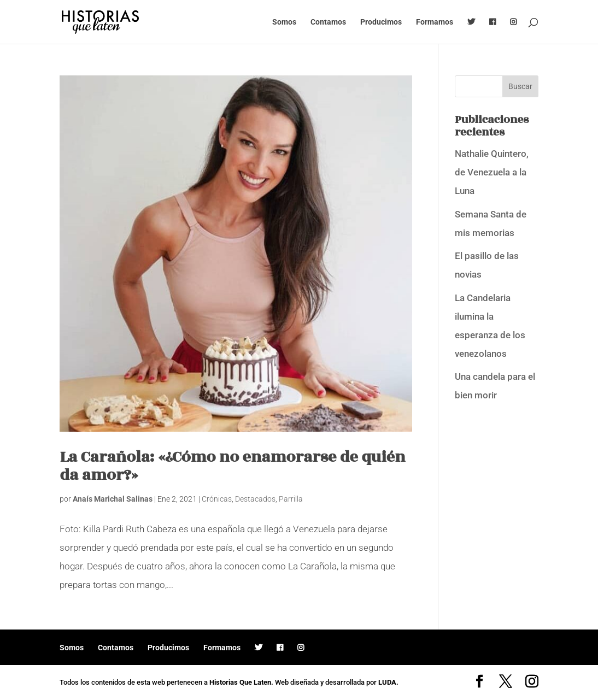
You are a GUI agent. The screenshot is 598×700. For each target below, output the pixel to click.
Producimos (381, 22)
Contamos (328, 22)
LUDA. (388, 682)
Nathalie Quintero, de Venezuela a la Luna (492, 172)
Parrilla (291, 499)
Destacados (255, 499)
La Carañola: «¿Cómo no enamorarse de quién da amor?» (232, 466)
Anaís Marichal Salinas (113, 499)
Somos (284, 22)
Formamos (435, 22)
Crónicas (217, 499)
